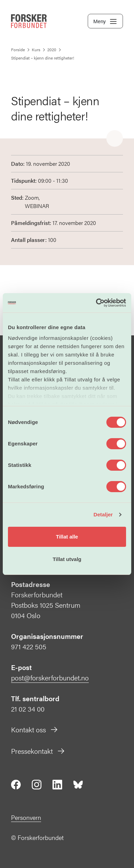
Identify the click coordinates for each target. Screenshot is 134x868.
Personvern (26, 817)
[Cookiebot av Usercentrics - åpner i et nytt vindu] (96, 303)
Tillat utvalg (67, 559)
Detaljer (103, 514)
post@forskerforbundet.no (50, 677)
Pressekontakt (38, 751)
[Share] (115, 139)
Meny (105, 21)
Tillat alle (67, 537)
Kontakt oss (35, 729)
